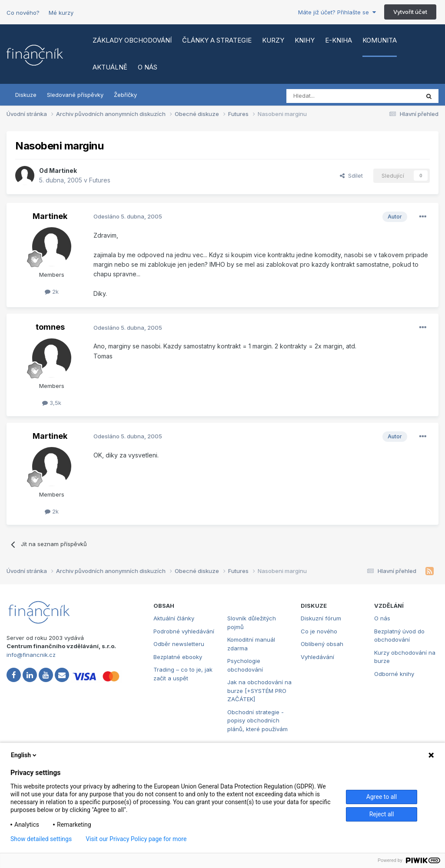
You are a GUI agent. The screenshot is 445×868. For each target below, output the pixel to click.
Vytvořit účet (410, 12)
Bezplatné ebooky (178, 657)
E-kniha (339, 40)
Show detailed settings (41, 839)
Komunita (380, 40)
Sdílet (351, 176)
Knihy (305, 40)
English (24, 755)
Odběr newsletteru (179, 644)
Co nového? (23, 13)
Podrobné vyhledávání (184, 631)
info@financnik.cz (31, 655)
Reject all (382, 814)
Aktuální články (174, 618)
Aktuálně (110, 67)
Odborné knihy (394, 674)
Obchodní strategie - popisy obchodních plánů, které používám (257, 721)
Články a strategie (217, 40)
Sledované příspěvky (75, 95)
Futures (100, 180)
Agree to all (382, 797)
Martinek (63, 171)
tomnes (50, 327)
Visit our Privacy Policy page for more (136, 839)
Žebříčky (125, 95)
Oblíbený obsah (322, 644)
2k (52, 292)
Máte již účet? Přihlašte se (337, 12)
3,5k (52, 403)
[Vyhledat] (329, 96)
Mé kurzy (61, 13)
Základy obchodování (132, 40)
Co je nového (319, 631)
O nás (148, 67)
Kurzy (273, 40)
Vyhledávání (317, 657)
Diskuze (26, 95)
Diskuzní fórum (321, 618)
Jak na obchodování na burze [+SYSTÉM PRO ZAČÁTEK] (259, 691)
